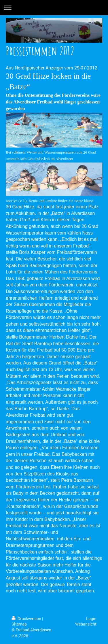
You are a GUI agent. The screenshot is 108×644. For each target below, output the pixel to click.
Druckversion (27, 618)
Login (91, 618)
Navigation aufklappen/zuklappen (54, 8)
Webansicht (86, 624)
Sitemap (19, 624)
